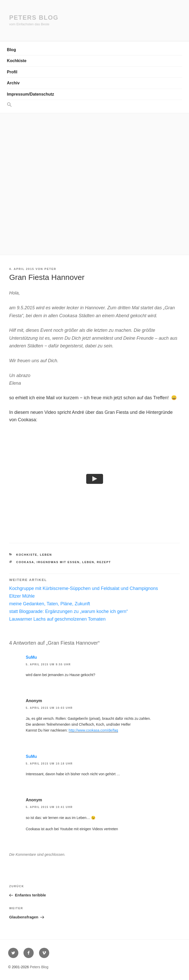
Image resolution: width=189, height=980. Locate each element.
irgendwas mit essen (58, 562)
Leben (46, 555)
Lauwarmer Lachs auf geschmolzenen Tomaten (57, 619)
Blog (11, 50)
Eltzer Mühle (22, 596)
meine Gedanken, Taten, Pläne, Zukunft (50, 604)
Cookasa (25, 562)
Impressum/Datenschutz (30, 94)
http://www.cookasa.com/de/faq (93, 731)
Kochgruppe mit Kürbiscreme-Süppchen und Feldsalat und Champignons (84, 589)
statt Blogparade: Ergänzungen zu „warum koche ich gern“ (68, 612)
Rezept (104, 562)
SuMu (31, 657)
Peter (50, 269)
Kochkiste (17, 61)
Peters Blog (34, 18)
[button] (95, 105)
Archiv (13, 83)
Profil (12, 72)
